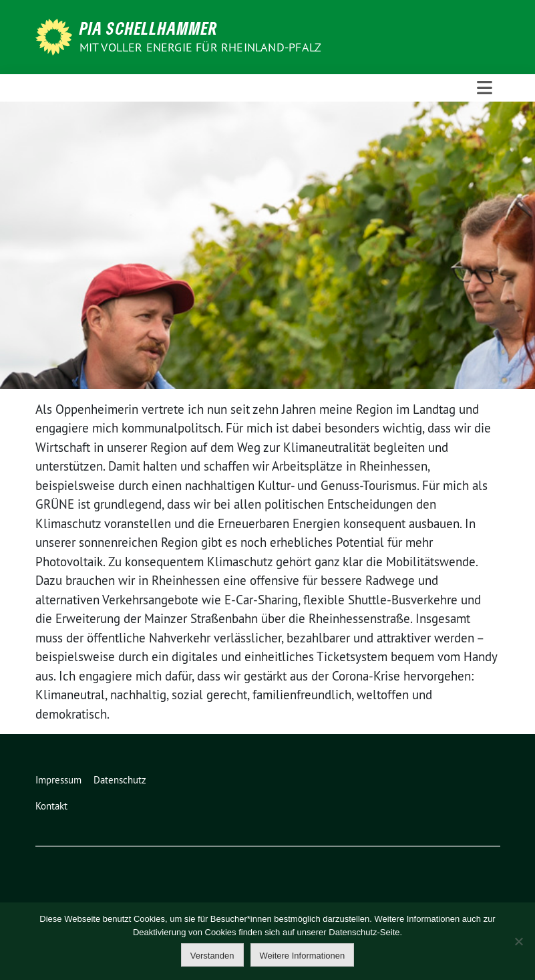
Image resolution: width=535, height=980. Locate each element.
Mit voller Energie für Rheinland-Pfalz (202, 47)
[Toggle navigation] (485, 88)
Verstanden (212, 956)
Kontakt (51, 806)
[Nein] (518, 941)
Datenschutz (120, 780)
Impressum (58, 780)
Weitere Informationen (303, 956)
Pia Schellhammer (149, 28)
